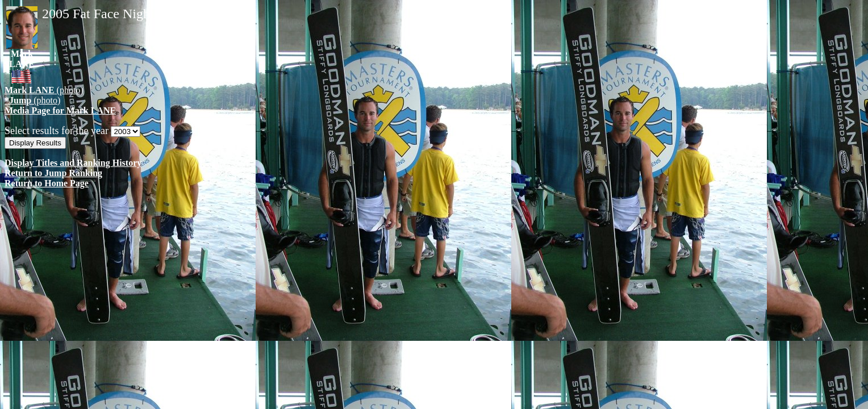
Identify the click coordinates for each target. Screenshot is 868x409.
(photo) (44, 90)
